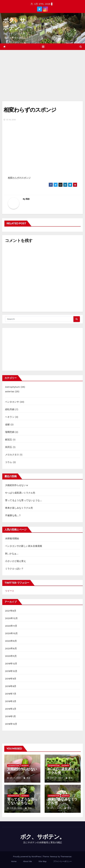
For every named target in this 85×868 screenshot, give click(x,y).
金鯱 (7, 424)
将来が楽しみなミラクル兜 (19, 508)
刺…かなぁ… (12, 554)
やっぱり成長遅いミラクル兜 (20, 493)
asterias (10, 391)
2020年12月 (11, 618)
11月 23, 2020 (16, 808)
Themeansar (66, 857)
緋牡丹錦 (10, 409)
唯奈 (28, 199)
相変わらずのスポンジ (30, 110)
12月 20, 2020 (56, 778)
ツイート (10, 591)
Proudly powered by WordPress (27, 857)
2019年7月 (11, 694)
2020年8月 (11, 648)
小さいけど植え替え (16, 561)
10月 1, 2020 (56, 808)
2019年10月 (11, 671)
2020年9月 (11, 641)
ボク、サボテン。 (42, 837)
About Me (27, 861)
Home (14, 861)
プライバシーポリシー (62, 861)
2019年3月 (11, 701)
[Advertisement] (42, 71)
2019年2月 (11, 709)
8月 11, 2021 (15, 778)
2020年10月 (11, 633)
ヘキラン (10, 417)
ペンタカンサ (12, 402)
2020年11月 (11, 626)
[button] (81, 47)
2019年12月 (11, 664)
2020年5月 (11, 656)
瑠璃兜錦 (10, 432)
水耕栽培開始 (12, 538)
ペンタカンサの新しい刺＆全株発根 (24, 546)
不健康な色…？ (13, 515)
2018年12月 (11, 724)
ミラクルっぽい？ (14, 569)
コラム (9, 462)
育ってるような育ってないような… (23, 500)
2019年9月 (11, 679)
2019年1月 (10, 716)
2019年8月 (11, 686)
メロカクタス (12, 455)
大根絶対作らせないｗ (17, 485)
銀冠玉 (9, 440)
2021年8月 (11, 611)
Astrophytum (12, 387)
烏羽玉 (9, 447)
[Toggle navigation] (43, 47)
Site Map (42, 861)
